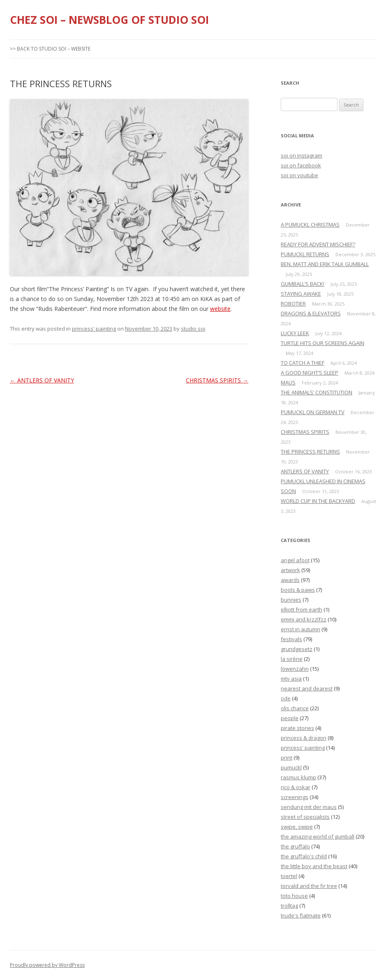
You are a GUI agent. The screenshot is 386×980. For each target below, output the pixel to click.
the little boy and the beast (314, 866)
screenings (295, 797)
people (290, 718)
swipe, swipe (297, 827)
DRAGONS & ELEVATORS (311, 313)
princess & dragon (304, 738)
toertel (289, 876)
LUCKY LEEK (295, 333)
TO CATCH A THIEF (303, 363)
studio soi (193, 329)
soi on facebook (301, 165)
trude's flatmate (301, 915)
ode (286, 698)
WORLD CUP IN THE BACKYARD (318, 501)
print (287, 758)
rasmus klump (298, 777)
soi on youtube (299, 175)
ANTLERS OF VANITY (42, 380)
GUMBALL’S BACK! (303, 284)
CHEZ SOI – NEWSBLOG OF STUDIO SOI (109, 20)
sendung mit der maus (309, 807)
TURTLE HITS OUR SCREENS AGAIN (322, 343)
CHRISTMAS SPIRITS (217, 380)
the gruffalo (295, 846)
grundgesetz (297, 649)
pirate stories (297, 728)
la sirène (292, 659)
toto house (294, 896)
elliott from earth (302, 609)
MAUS (288, 382)
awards (290, 580)
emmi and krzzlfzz (304, 619)
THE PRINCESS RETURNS (310, 452)
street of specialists (305, 817)
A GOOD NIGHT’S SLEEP (310, 373)
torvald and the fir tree (309, 886)
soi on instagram (302, 155)
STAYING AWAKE (301, 294)
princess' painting (94, 329)
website (220, 309)
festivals (291, 639)
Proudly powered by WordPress (47, 965)
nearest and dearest (307, 688)
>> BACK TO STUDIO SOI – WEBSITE (50, 49)
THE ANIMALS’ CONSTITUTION (317, 392)
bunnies (291, 600)
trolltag (289, 906)
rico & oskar (296, 787)
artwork (290, 570)
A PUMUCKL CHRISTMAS (310, 225)
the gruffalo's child (304, 856)
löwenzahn (295, 669)
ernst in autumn (300, 629)
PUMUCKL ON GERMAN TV (313, 412)
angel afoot (295, 560)
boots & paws (298, 590)
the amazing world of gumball (318, 836)
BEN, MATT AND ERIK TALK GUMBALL (325, 264)
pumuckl (291, 767)
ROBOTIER (293, 303)
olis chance (295, 708)
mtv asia (291, 679)
